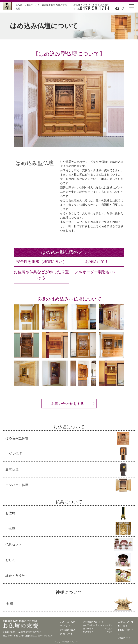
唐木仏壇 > (88, 629)
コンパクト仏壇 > (104, 629)
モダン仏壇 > (106, 625)
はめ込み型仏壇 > (91, 625)
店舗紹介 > (124, 638)
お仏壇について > (93, 622)
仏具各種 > (88, 632)
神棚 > (109, 632)
